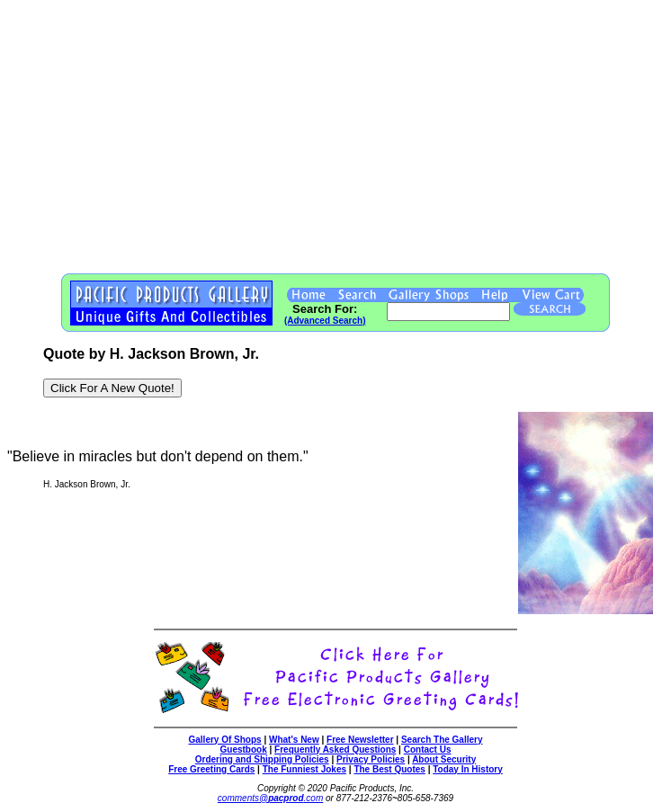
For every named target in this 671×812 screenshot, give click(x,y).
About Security (444, 759)
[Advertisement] (335, 133)
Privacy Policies (371, 759)
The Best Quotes (389, 769)
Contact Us (428, 750)
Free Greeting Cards (211, 769)
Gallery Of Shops (224, 740)
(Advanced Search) (325, 321)
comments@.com (270, 798)
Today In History (468, 769)
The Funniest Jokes (304, 769)
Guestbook (244, 750)
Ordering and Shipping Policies (262, 759)
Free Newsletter (360, 740)
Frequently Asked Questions (335, 750)
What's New (294, 740)
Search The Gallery (442, 740)
